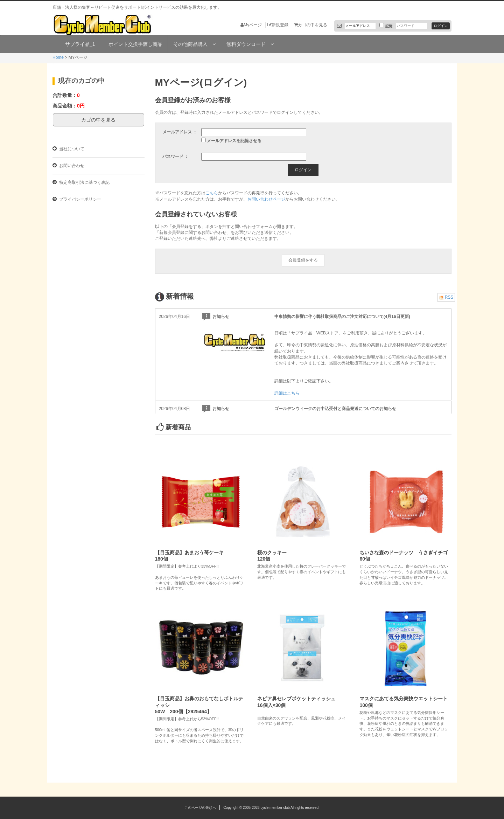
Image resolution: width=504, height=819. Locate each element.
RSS (446, 297)
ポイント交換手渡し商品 (135, 44)
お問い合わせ (68, 165)
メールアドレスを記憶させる (234, 141)
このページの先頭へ (200, 808)
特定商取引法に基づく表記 (81, 182)
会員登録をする (303, 260)
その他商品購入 (194, 44)
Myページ (251, 25)
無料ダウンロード (250, 44)
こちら (212, 193)
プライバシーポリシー (77, 199)
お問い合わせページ (266, 199)
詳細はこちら (287, 393)
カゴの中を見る (311, 25)
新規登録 (278, 25)
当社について (68, 149)
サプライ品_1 (80, 44)
